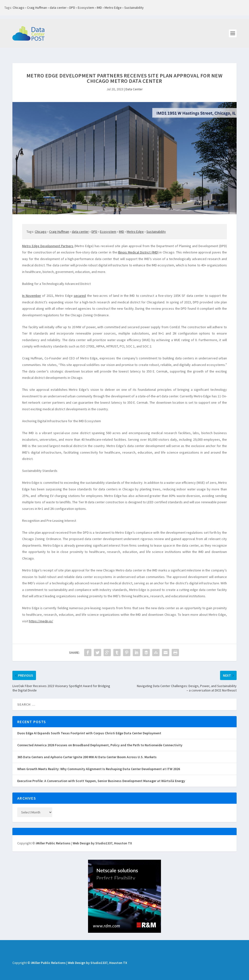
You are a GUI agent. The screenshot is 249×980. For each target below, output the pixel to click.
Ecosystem (86, 8)
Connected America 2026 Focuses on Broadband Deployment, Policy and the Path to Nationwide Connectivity (100, 740)
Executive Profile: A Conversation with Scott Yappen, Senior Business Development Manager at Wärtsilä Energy (101, 775)
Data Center (134, 84)
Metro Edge (113, 8)
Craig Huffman (37, 8)
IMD (99, 8)
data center (58, 8)
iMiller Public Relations (53, 838)
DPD (72, 8)
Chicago (18, 8)
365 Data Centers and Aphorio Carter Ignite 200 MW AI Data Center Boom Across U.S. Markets (87, 752)
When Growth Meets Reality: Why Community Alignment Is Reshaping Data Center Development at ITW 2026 (99, 764)
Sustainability (134, 8)
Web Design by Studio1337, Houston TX (102, 838)
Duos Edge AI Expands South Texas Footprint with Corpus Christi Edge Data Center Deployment (89, 728)
